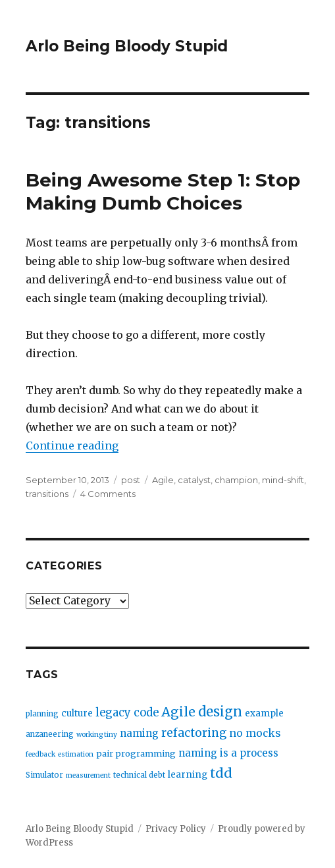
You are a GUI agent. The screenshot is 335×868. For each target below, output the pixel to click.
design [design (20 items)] (220, 711)
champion (236, 480)
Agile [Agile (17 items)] (178, 712)
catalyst (194, 480)
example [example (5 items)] (264, 713)
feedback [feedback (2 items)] (40, 754)
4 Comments (108, 494)
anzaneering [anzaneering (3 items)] (50, 734)
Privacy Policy (176, 829)
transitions (47, 494)
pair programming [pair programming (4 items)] (136, 754)
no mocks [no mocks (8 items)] (255, 733)
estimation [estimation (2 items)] (76, 754)
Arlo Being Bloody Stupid (127, 46)
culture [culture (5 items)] (77, 713)
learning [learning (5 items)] (188, 775)
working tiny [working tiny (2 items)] (97, 735)
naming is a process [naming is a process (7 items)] (228, 753)
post (131, 480)
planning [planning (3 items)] (42, 714)
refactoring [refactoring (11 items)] (194, 733)
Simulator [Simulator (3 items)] (44, 775)
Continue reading (72, 446)
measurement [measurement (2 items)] (88, 775)
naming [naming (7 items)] (139, 733)
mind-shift (283, 480)
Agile (163, 480)
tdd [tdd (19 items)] (221, 773)
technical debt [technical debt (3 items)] (139, 775)
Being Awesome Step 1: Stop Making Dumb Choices (163, 191)
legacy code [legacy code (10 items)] (127, 713)
